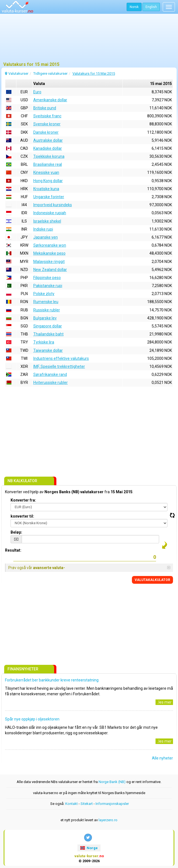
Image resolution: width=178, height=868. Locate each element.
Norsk (134, 7)
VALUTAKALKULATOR (152, 580)
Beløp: (16, 532)
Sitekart (87, 804)
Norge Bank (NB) (112, 782)
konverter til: (22, 516)
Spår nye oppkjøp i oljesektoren (32, 719)
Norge (89, 848)
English (151, 7)
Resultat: (13, 550)
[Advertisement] (89, 40)
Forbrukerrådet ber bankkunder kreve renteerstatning (52, 680)
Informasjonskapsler (112, 804)
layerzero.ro (108, 820)
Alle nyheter (162, 758)
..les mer (164, 702)
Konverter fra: (23, 500)
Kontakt (72, 804)
